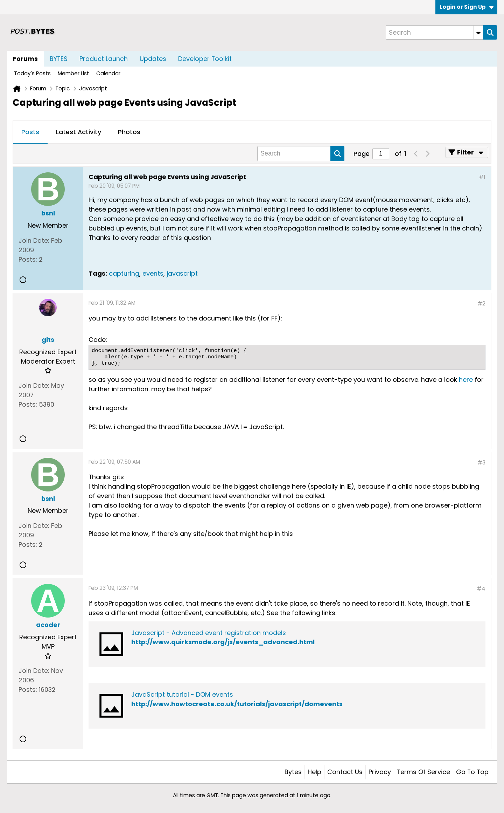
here (466, 380)
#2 (481, 304)
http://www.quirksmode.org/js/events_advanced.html (223, 642)
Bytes (293, 772)
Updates (153, 59)
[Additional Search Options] (478, 32)
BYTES (59, 59)
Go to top (472, 772)
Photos (129, 132)
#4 (481, 589)
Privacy (380, 772)
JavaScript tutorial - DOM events (182, 694)
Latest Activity (79, 132)
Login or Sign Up (467, 7)
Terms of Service (423, 772)
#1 (482, 177)
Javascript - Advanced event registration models (209, 633)
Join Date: (34, 240)
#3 (481, 463)
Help (314, 772)
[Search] (434, 32)
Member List (73, 73)
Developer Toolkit (205, 59)
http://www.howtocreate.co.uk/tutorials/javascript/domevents (237, 704)
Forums (25, 59)
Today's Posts (32, 73)
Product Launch (104, 59)
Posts (30, 132)
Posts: (28, 259)
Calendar (108, 73)
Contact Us (345, 772)
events (153, 273)
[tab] (30, 132)
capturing (124, 273)
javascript (182, 273)
